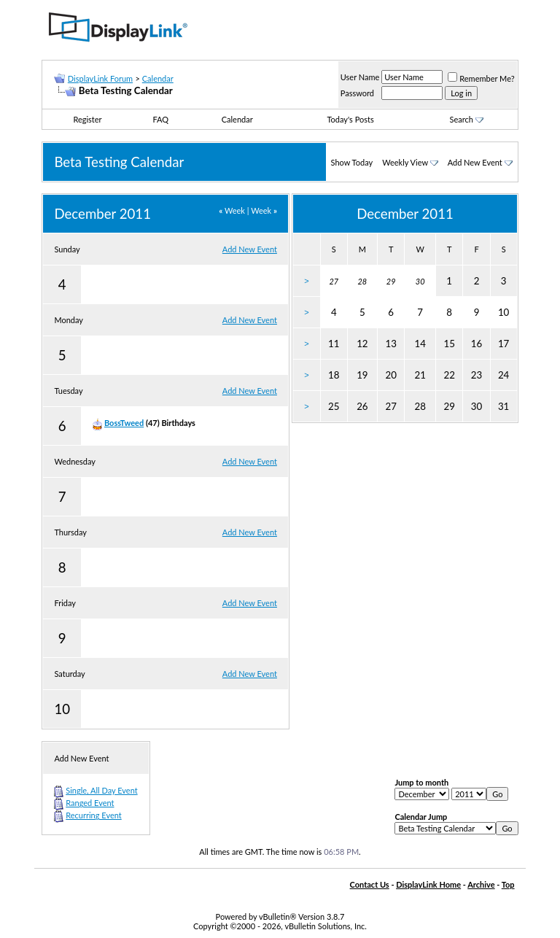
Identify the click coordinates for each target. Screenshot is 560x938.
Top (508, 884)
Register (87, 119)
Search (467, 119)
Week (232, 210)
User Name (360, 77)
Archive (481, 884)
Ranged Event (90, 803)
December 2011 (405, 214)
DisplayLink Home (428, 884)
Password (357, 93)
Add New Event (475, 162)
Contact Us (370, 884)
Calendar (158, 78)
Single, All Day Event (101, 790)
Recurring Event (93, 815)
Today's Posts (350, 119)
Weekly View (405, 162)
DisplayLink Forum (100, 78)
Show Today (352, 162)
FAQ (161, 119)
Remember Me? (481, 78)
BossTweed (124, 423)
